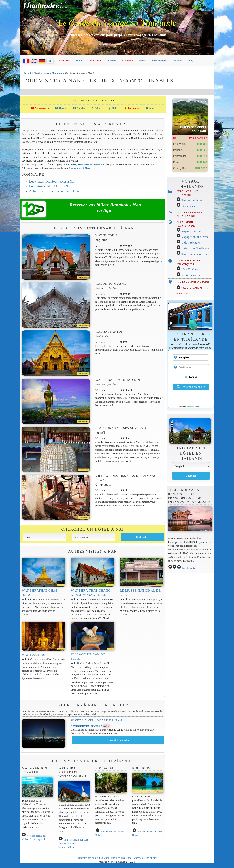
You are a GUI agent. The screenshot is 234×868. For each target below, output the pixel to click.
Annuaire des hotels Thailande (93, 858)
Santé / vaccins (191, 275)
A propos (138, 858)
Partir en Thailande (121, 858)
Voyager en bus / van (195, 237)
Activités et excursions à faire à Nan (54, 191)
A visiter (112, 61)
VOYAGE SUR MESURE (193, 282)
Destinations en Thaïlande (48, 73)
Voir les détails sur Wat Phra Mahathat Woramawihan (73, 843)
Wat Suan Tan (34, 655)
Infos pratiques (160, 61)
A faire (97, 108)
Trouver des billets (191, 387)
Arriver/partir (40, 108)
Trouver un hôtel (192, 200)
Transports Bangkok (194, 254)
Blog (191, 61)
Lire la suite (189, 568)
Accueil (28, 73)
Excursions (128, 61)
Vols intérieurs (190, 243)
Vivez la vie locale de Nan (96, 720)
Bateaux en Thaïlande (195, 248)
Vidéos (143, 61)
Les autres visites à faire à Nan (50, 186)
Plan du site (151, 858)
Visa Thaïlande (191, 269)
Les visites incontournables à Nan (52, 181)
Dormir (61, 108)
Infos (150, 108)
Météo (113, 108)
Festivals (178, 61)
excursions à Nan (80, 168)
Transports (64, 61)
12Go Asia (191, 406)
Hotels (79, 61)
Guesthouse (189, 206)
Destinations (95, 61)
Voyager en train (192, 231)
